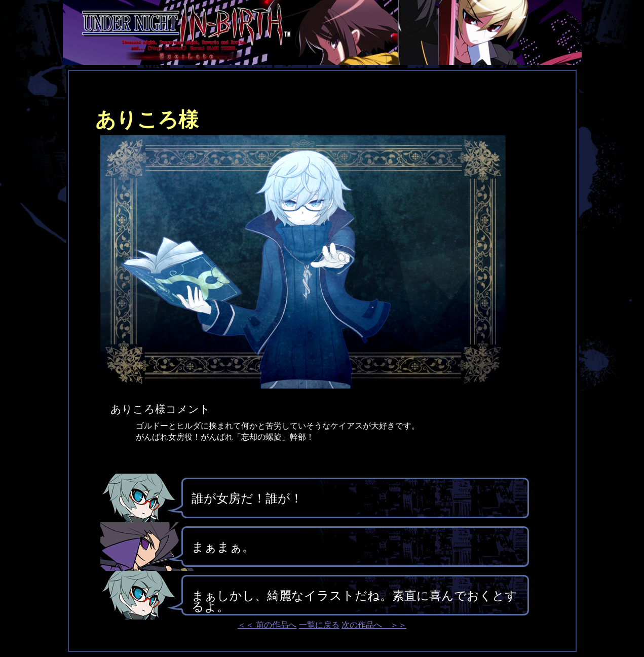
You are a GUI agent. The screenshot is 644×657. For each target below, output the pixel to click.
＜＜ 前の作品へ (267, 625)
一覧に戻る (319, 625)
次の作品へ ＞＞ (374, 625)
